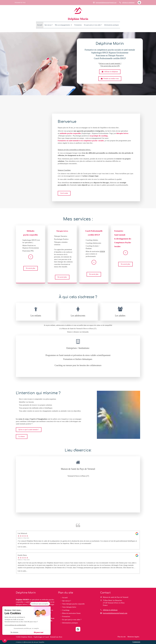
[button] (5, 640)
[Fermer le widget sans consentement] (40, 604)
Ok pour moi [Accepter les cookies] (39, 632)
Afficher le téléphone (128, 3)
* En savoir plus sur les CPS (110, 66)
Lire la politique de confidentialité (15, 625)
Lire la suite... (22, 547)
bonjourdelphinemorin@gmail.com (115, 613)
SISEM (102, 251)
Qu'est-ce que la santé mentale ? (110, 63)
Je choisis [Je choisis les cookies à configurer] (14, 632)
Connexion (136, 642)
